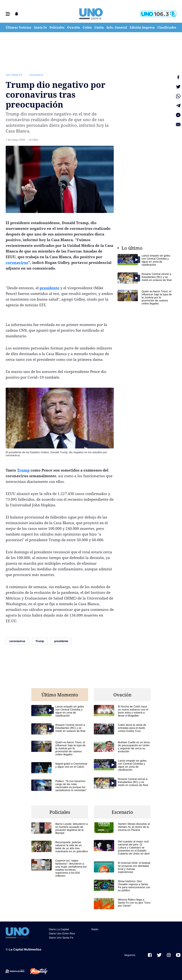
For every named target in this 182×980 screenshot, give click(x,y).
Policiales (57, 27)
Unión (99, 27)
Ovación (74, 27)
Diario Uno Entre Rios (62, 933)
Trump (23, 470)
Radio (95, 929)
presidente (49, 288)
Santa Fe (40, 27)
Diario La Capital (59, 929)
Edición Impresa (142, 27)
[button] (8, 14)
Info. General (117, 27)
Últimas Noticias (18, 27)
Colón (87, 27)
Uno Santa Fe (14, 75)
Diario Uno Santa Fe (61, 938)
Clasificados (167, 27)
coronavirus (36, 75)
